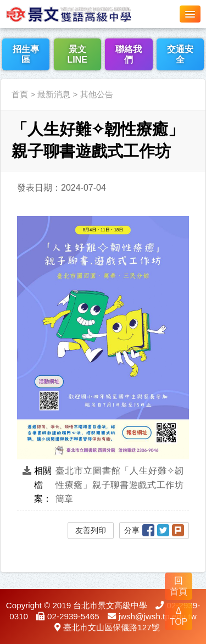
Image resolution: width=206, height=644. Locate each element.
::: (4, 72)
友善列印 (91, 530)
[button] (190, 14)
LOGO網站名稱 (82, 14)
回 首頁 (179, 586)
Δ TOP (179, 616)
